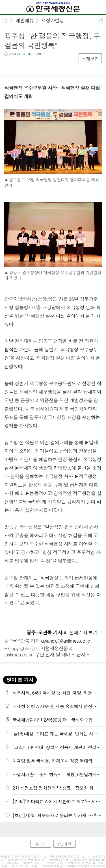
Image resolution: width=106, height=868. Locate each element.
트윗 (20, 65)
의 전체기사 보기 (62, 632)
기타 (43, 65)
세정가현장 (53, 20)
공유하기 (100, 21)
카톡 (32, 65)
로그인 (41, 844)
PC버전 (65, 844)
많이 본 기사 (20, 680)
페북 (9, 65)
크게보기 (90, 59)
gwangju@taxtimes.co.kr (65, 641)
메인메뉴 (25, 20)
